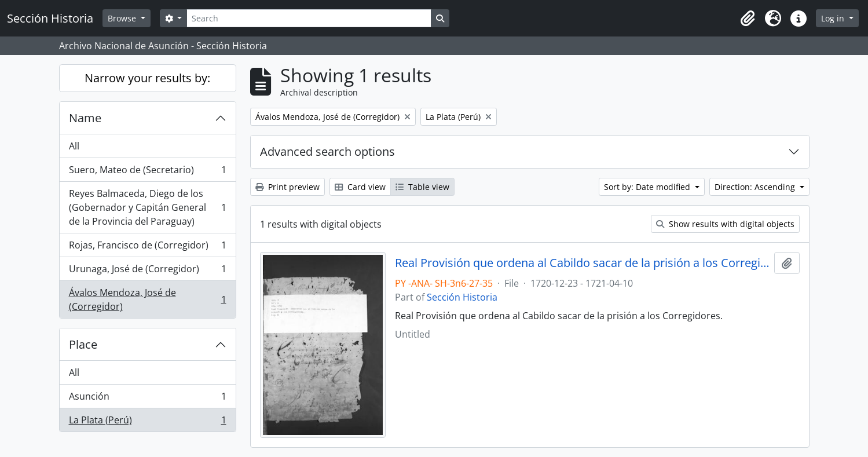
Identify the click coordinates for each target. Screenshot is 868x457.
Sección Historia (462, 297)
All (74, 146)
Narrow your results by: (147, 78)
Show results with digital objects (725, 224)
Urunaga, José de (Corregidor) (147, 271)
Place (83, 344)
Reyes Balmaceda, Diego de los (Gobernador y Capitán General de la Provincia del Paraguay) (147, 207)
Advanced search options (327, 151)
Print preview (287, 187)
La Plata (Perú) (147, 422)
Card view (360, 187)
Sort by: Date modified (648, 187)
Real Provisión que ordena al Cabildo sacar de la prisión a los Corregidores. (582, 263)
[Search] (309, 18)
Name (85, 118)
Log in (834, 18)
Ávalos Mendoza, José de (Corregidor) (147, 299)
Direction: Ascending (756, 187)
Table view (422, 187)
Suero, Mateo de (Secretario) (147, 172)
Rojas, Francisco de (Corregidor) (147, 248)
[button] (748, 19)
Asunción (147, 399)
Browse (123, 18)
